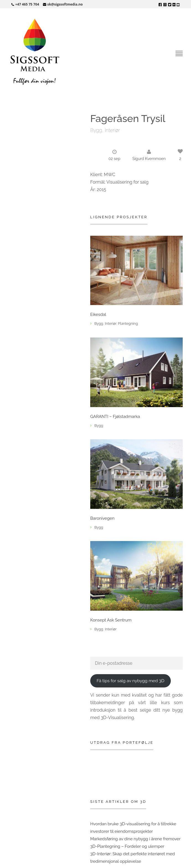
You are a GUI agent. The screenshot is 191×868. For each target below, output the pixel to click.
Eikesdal (98, 315)
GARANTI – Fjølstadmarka (115, 417)
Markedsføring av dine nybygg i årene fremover (135, 839)
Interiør (112, 130)
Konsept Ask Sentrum (111, 620)
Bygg (96, 130)
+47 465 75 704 (27, 4)
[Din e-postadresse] (136, 663)
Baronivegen (102, 518)
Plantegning (128, 323)
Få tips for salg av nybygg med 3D (131, 681)
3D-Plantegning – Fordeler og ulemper (127, 846)
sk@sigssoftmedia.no (65, 4)
